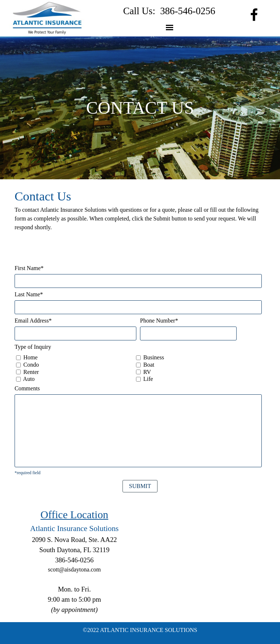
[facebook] (254, 15)
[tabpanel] (169, 11)
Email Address (33, 321)
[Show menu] (170, 27)
